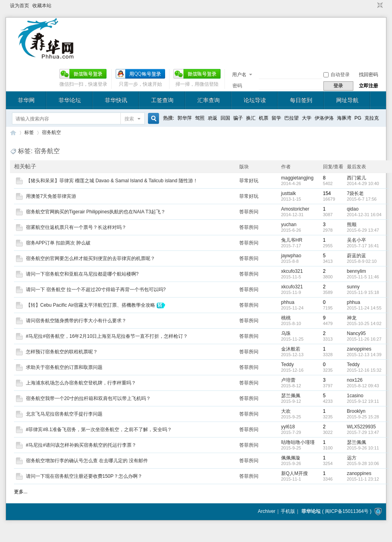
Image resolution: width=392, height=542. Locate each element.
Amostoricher (295, 209)
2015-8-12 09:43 (363, 386)
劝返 (213, 118)
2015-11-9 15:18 (363, 292)
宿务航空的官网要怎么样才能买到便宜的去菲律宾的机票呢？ (91, 258)
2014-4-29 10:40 (363, 183)
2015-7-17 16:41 (363, 246)
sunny (353, 287)
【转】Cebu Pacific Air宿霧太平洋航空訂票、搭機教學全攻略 (91, 305)
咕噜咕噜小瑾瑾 (298, 442)
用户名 (239, 75)
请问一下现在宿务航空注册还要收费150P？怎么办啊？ (84, 476)
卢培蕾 (288, 380)
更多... (21, 492)
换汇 (251, 118)
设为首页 (20, 6)
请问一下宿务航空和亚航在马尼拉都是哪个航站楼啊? (82, 274)
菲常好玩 (249, 181)
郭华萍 (185, 118)
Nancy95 (356, 333)
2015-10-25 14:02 (364, 323)
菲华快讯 (116, 100)
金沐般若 (291, 349)
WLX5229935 (361, 427)
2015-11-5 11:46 (363, 277)
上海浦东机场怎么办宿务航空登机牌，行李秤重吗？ (81, 383)
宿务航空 (51, 132)
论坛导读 (255, 100)
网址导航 (347, 100)
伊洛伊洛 (324, 118)
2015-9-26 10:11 (363, 448)
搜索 (129, 119)
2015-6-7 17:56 (362, 199)
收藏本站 (42, 6)
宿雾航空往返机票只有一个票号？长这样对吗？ (76, 227)
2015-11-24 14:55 (364, 308)
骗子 (238, 118)
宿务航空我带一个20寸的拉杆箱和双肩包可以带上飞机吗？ (88, 398)
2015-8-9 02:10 (362, 261)
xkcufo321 (292, 271)
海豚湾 (344, 118)
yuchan (289, 225)
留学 (276, 118)
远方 (352, 458)
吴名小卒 (357, 240)
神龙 (352, 318)
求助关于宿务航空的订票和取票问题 (64, 367)
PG (358, 118)
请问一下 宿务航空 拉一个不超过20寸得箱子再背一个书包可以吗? (96, 290)
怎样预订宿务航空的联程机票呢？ (62, 352)
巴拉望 (292, 118)
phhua (288, 302)
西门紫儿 (357, 178)
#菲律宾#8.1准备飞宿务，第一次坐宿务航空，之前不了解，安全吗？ (99, 430)
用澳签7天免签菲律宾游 (51, 196)
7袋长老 (356, 193)
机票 (264, 118)
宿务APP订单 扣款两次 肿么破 (58, 243)
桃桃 (286, 318)
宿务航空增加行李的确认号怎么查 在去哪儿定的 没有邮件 (87, 461)
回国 (225, 118)
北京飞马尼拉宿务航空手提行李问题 (64, 414)
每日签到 (301, 100)
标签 (29, 132)
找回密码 (368, 75)
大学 (307, 118)
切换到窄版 (379, 6)
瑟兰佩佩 (291, 396)
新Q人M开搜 (294, 473)
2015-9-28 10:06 (363, 463)
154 (327, 193)
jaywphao (291, 256)
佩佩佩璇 (291, 458)
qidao (353, 209)
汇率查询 (209, 100)
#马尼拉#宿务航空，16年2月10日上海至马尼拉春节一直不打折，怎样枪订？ (107, 336)
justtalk (289, 193)
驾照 (200, 118)
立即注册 (368, 86)
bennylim (357, 271)
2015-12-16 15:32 (364, 370)
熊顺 (352, 225)
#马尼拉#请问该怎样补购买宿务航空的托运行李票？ (81, 445)
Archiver (267, 511)
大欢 (286, 411)
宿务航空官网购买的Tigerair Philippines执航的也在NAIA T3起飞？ (96, 212)
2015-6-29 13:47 (363, 230)
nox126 (355, 380)
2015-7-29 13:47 (363, 432)
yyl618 (288, 427)
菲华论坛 (70, 100)
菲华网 (26, 100)
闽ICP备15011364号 (347, 511)
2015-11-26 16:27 (364, 339)
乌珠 (286, 333)
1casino (355, 396)
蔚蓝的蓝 (357, 256)
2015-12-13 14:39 (364, 355)
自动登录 (337, 75)
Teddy (288, 365)
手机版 (288, 511)
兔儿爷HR (292, 240)
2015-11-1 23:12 (363, 479)
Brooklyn (356, 411)
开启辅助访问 (372, 6)
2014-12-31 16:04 (364, 215)
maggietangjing (297, 178)
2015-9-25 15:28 (363, 417)
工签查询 (162, 100)
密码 (237, 86)
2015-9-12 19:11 (363, 401)
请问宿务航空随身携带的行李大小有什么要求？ (76, 321)
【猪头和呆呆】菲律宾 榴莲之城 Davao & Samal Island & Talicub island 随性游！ (112, 181)
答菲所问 (249, 212)
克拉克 (372, 118)
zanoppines (359, 349)
